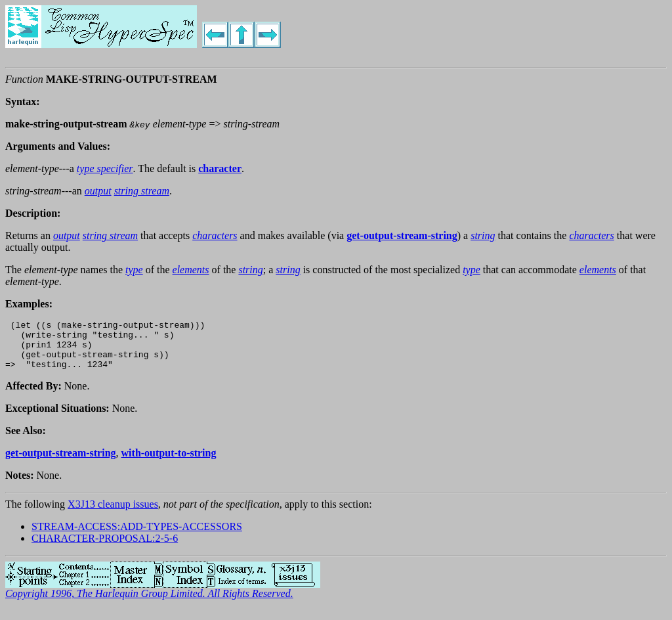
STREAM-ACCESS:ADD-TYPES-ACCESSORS (137, 536)
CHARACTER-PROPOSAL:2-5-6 (105, 548)
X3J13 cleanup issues (113, 514)
